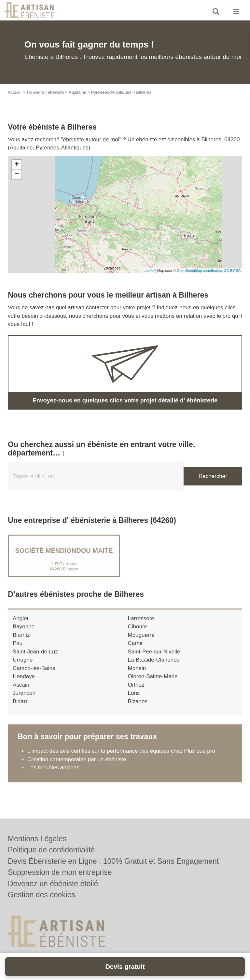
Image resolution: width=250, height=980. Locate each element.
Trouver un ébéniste (45, 92)
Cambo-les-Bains (34, 668)
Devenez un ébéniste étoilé (53, 884)
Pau (18, 643)
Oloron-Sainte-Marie (153, 676)
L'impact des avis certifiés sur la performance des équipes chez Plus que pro (121, 751)
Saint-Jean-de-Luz (35, 652)
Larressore (141, 618)
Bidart (20, 701)
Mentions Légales (37, 839)
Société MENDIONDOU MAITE (64, 551)
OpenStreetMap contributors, (200, 271)
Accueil (15, 92)
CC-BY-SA (232, 271)
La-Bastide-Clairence (154, 660)
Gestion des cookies (42, 895)
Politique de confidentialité (51, 850)
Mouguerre (141, 635)
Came (135, 643)
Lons (134, 693)
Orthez (136, 685)
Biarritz (21, 635)
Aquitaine (77, 92)
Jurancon (24, 693)
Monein (137, 668)
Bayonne (24, 627)
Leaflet (149, 271)
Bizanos (138, 701)
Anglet (21, 618)
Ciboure (138, 627)
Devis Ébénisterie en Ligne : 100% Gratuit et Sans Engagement (113, 861)
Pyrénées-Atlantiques (111, 92)
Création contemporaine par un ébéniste (77, 759)
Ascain (21, 685)
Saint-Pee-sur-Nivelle (154, 652)
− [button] (17, 175)
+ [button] (17, 165)
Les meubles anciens (53, 768)
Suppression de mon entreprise (60, 872)
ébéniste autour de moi (91, 140)
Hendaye (24, 676)
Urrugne (23, 660)
